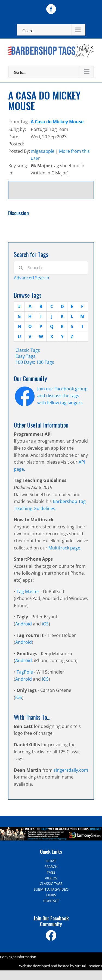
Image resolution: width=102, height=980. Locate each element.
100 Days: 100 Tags (35, 362)
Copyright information (18, 957)
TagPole (25, 672)
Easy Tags (25, 356)
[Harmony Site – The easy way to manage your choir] (51, 830)
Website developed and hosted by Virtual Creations (61, 966)
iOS (45, 624)
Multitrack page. (65, 548)
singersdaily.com (71, 770)
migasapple (43, 151)
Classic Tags (28, 350)
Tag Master (29, 592)
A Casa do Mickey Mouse (57, 122)
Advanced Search (32, 278)
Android (24, 624)
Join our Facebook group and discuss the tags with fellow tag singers (62, 396)
